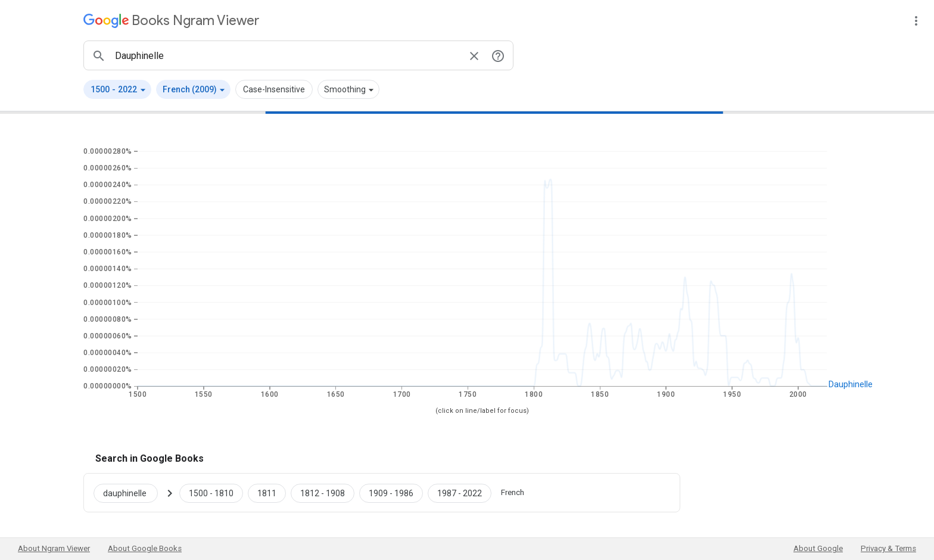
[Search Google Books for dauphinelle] (130, 493)
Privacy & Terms (888, 548)
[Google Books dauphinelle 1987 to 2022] (460, 493)
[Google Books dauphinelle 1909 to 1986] (391, 493)
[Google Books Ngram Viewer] (171, 21)
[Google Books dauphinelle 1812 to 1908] (323, 493)
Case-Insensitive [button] (274, 89)
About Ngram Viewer (54, 548)
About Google (818, 548)
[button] (117, 89)
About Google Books (145, 548)
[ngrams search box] (287, 55)
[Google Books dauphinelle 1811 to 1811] (267, 493)
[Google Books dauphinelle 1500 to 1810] (211, 493)
